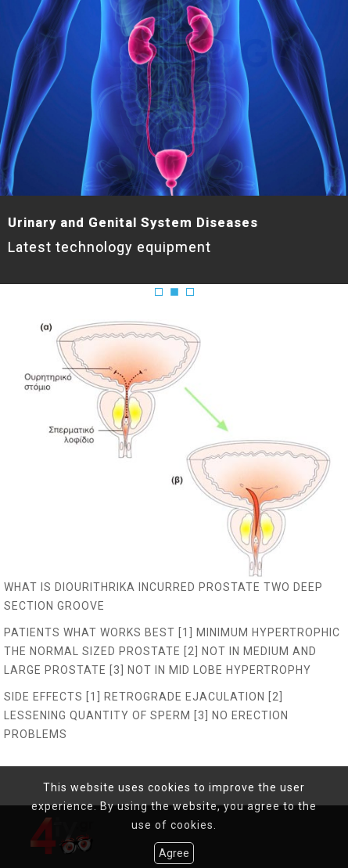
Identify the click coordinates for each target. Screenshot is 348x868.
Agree (174, 853)
